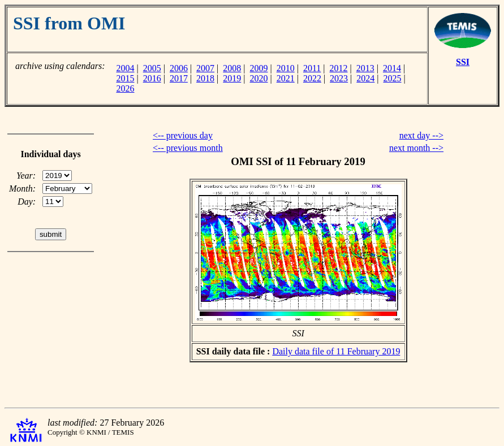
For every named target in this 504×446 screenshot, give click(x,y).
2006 (179, 68)
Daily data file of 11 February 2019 (336, 351)
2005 (152, 68)
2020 (259, 78)
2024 (365, 78)
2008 (232, 68)
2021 (286, 78)
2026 (125, 88)
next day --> (421, 135)
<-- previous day (183, 135)
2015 (125, 78)
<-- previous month (188, 148)
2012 (339, 68)
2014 (392, 68)
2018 (205, 78)
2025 (393, 78)
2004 (125, 68)
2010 (286, 68)
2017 (179, 78)
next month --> (416, 148)
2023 (339, 78)
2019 (232, 78)
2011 (312, 68)
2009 (259, 68)
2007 (205, 68)
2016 (152, 78)
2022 (312, 78)
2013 (365, 68)
